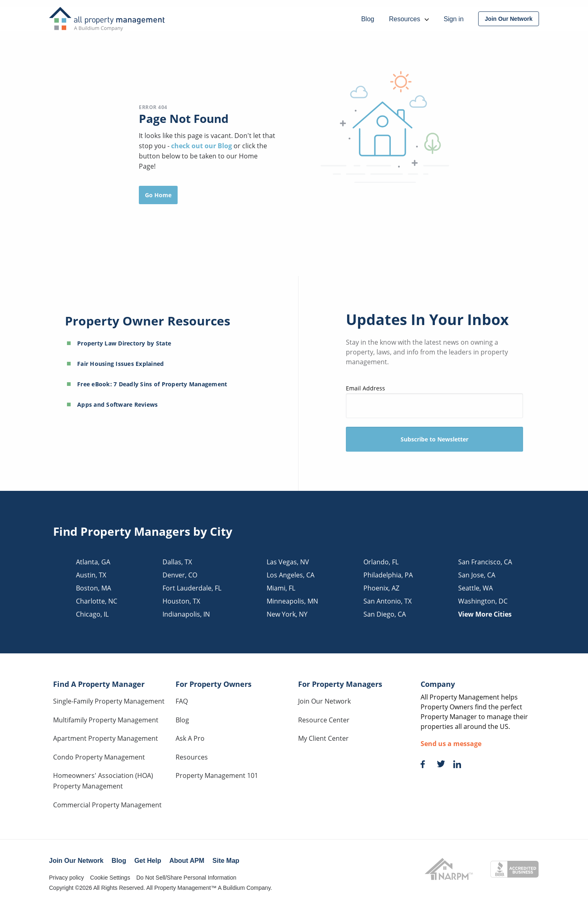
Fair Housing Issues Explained (121, 364)
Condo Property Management (99, 757)
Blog (182, 720)
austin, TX (91, 575)
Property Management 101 (217, 775)
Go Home (158, 195)
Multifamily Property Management (106, 720)
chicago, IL (92, 614)
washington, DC (483, 601)
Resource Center (324, 720)
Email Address (434, 401)
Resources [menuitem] (409, 19)
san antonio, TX (388, 601)
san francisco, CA (485, 562)
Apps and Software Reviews (118, 404)
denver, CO (180, 575)
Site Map (226, 861)
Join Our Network (324, 701)
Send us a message (451, 744)
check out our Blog (202, 146)
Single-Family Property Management (109, 701)
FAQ (182, 701)
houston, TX (181, 601)
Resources (192, 757)
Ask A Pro (190, 738)
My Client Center (323, 738)
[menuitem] (509, 19)
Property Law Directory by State (124, 343)
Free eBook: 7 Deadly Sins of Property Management (152, 384)
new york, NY (287, 614)
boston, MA (94, 588)
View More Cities (485, 614)
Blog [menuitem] (367, 19)
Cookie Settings (110, 878)
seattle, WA (476, 588)
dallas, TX (177, 562)
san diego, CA (385, 614)
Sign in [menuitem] (453, 19)
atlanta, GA (93, 562)
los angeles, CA (291, 575)
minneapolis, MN (292, 601)
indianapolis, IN (186, 614)
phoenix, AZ (381, 588)
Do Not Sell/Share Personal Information (186, 878)
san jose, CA (477, 575)
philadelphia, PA (388, 575)
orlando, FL (381, 562)
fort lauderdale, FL (192, 588)
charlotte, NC (97, 601)
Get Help (148, 861)
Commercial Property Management (107, 805)
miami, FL (281, 588)
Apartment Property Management (106, 738)
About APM (187, 861)
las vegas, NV (288, 562)
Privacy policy (67, 878)
